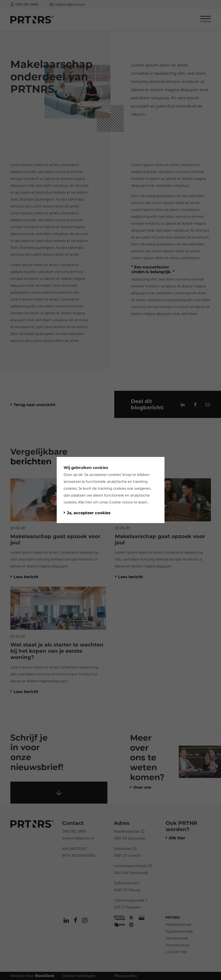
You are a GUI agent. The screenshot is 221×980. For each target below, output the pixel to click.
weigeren (143, 488)
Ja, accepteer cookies (103, 475)
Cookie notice (121, 502)
